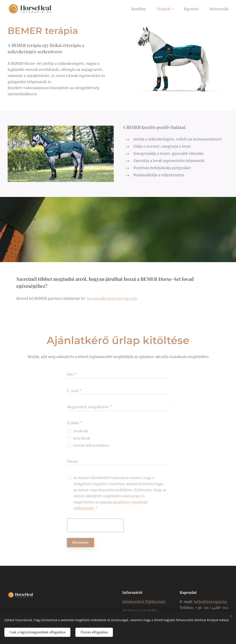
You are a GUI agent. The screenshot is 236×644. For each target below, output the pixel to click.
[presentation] (95, 526)
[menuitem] (135, 9)
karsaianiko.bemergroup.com (112, 298)
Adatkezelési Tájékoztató (144, 602)
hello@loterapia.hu (210, 602)
